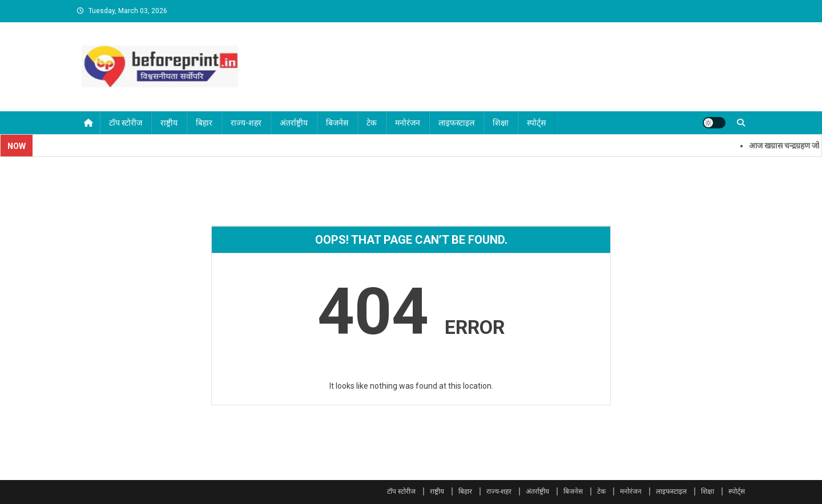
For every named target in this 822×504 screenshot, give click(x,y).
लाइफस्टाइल (456, 123)
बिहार (204, 123)
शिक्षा (501, 123)
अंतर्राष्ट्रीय (294, 123)
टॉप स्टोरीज (126, 123)
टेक (372, 123)
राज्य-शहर (246, 123)
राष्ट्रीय (169, 123)
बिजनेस (337, 123)
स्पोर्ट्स (536, 123)
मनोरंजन (408, 123)
